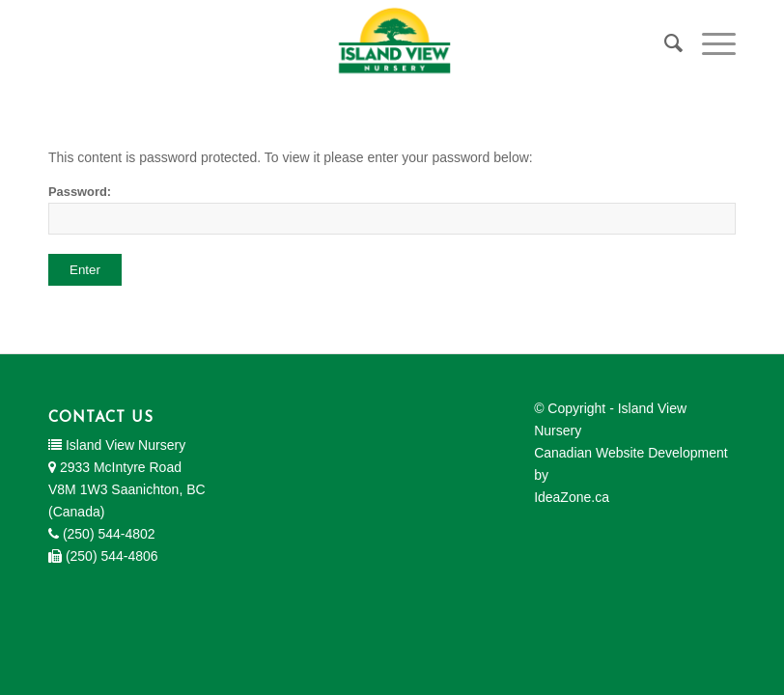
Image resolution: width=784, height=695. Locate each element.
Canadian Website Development (631, 453)
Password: (392, 209)
